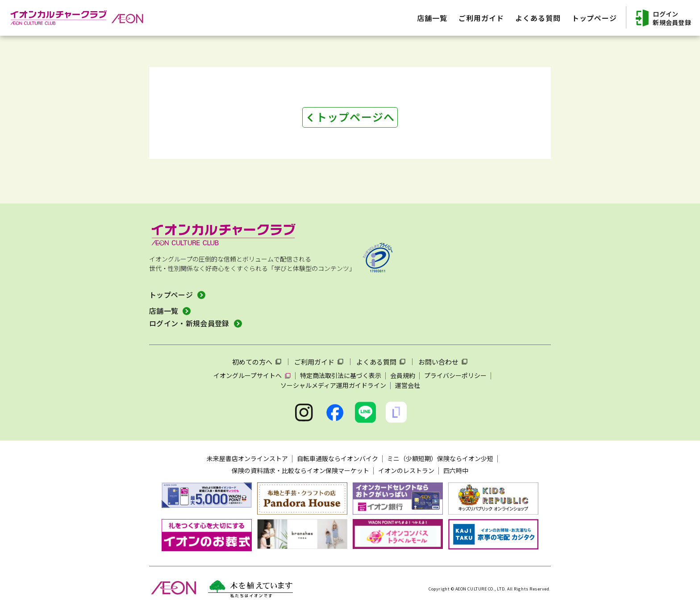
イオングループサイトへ (248, 375)
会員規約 (403, 375)
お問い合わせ (438, 362)
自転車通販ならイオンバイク (337, 458)
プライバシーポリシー (455, 375)
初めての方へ (252, 362)
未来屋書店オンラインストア (247, 458)
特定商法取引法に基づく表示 (341, 375)
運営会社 (408, 385)
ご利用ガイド (314, 362)
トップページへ (355, 117)
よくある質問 (376, 362)
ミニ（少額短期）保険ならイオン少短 (440, 458)
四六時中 (456, 470)
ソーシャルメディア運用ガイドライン (333, 385)
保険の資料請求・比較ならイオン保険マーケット (300, 470)
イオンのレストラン (406, 470)
